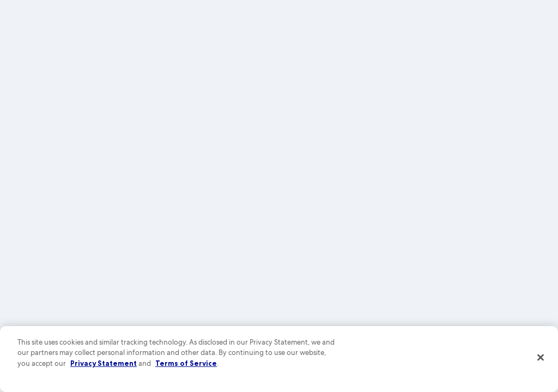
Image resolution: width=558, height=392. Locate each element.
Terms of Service (186, 363)
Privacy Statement (104, 363)
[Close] (541, 358)
